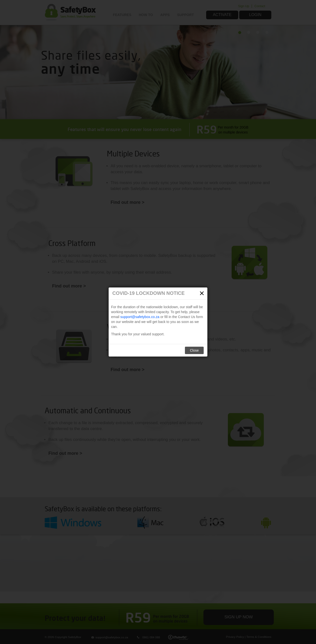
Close (194, 350)
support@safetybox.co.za (140, 317)
